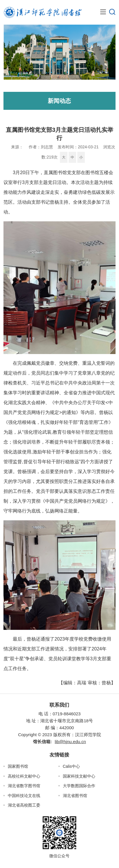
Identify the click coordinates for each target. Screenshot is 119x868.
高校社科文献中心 (24, 776)
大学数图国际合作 (79, 786)
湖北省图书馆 (75, 796)
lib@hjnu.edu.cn (70, 742)
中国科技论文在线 (24, 796)
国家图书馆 (18, 766)
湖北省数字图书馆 (24, 786)
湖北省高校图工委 (24, 805)
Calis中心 (71, 766)
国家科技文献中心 (79, 776)
